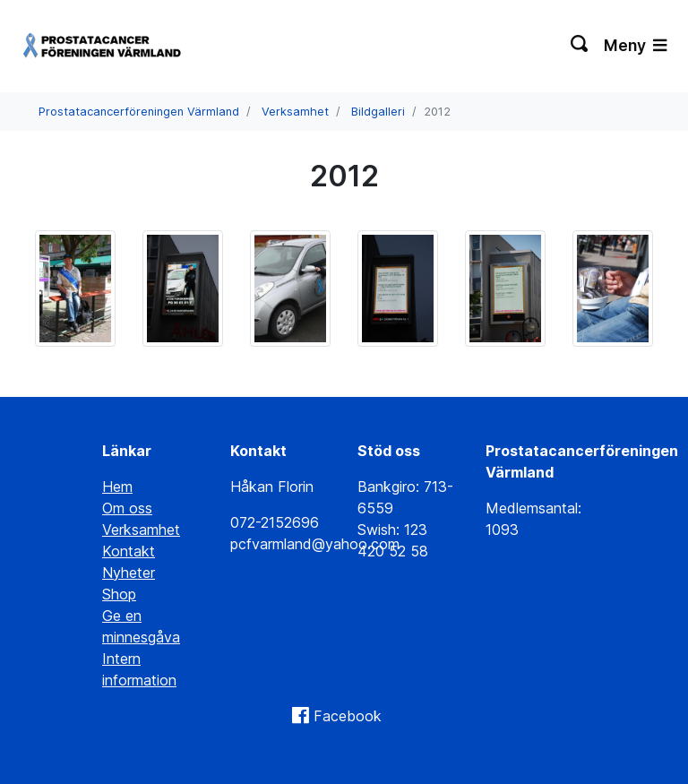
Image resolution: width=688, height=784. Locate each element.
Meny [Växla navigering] (635, 45)
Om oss (127, 508)
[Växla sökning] (580, 46)
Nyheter (129, 573)
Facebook (348, 716)
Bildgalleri (378, 112)
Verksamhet (295, 112)
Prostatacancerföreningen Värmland (139, 112)
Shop (119, 594)
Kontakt (129, 551)
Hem (117, 487)
